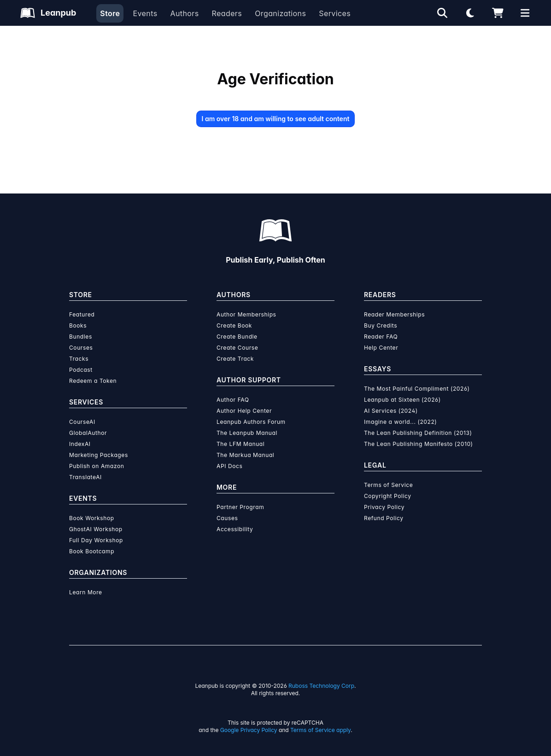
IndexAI (80, 444)
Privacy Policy (384, 507)
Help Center (381, 348)
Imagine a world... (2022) (400, 422)
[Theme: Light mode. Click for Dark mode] (470, 13)
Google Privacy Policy (249, 730)
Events (145, 13)
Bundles (81, 337)
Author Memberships (246, 314)
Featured (82, 314)
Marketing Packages (99, 455)
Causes (227, 518)
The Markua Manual (245, 455)
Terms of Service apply (320, 730)
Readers (227, 13)
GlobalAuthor (88, 433)
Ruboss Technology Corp (321, 686)
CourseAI (82, 422)
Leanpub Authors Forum (251, 422)
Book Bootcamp (92, 551)
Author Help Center (244, 411)
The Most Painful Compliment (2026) (417, 389)
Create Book (234, 325)
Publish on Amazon (97, 466)
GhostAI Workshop (96, 529)
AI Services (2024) (391, 411)
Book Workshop (92, 518)
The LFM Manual (240, 444)
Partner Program (240, 507)
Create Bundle (237, 337)
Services (335, 13)
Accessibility (235, 529)
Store (110, 13)
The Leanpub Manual (247, 433)
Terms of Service (388, 485)
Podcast (81, 370)
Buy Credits (381, 325)
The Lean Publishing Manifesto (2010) (419, 444)
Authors (184, 13)
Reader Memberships (394, 314)
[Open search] (442, 13)
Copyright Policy (388, 496)
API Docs (229, 466)
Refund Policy (384, 518)
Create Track (235, 359)
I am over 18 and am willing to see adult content (276, 119)
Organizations (280, 13)
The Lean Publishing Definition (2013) (418, 433)
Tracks (79, 359)
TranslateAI (85, 477)
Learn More (86, 592)
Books (78, 325)
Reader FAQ (381, 337)
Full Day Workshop (96, 540)
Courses (81, 348)
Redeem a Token (93, 381)
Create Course (237, 348)
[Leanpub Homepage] (48, 13)
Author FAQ (233, 400)
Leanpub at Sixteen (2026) (402, 400)
